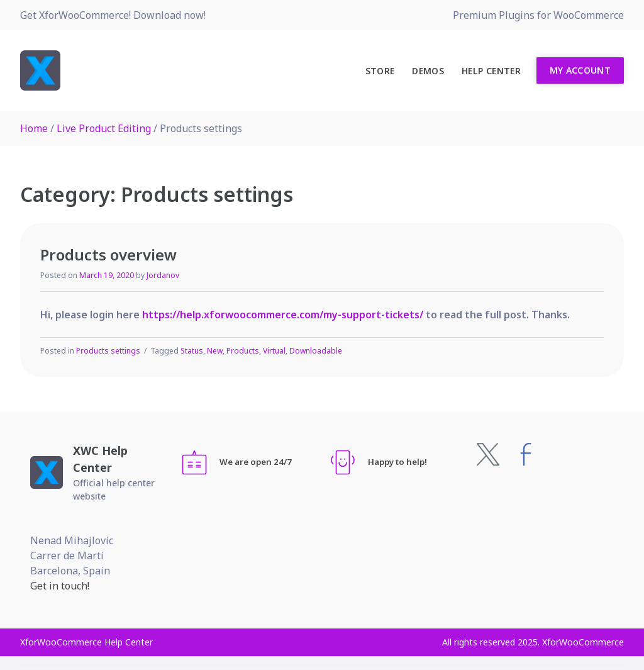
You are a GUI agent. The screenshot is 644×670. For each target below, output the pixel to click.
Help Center (491, 71)
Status (192, 351)
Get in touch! (60, 586)
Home (34, 128)
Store (380, 71)
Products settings (108, 351)
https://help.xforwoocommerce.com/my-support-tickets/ (283, 315)
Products (243, 351)
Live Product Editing (104, 128)
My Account (580, 70)
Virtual (274, 351)
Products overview (108, 254)
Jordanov (163, 275)
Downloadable (316, 351)
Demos (428, 71)
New (215, 351)
